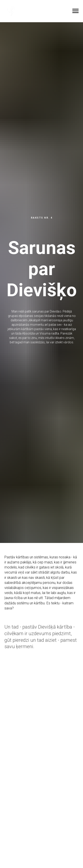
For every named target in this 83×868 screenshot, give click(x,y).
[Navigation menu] (75, 11)
